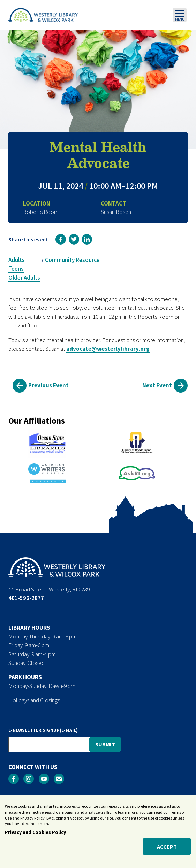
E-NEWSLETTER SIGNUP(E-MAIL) (43, 730)
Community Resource (72, 260)
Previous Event (48, 385)
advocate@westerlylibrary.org (108, 349)
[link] (61, 239)
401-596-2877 (26, 598)
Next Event (157, 385)
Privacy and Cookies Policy (35, 834)
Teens (16, 269)
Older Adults (24, 278)
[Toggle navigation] (180, 15)
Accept (167, 848)
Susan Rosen (116, 212)
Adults (17, 260)
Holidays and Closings (34, 700)
